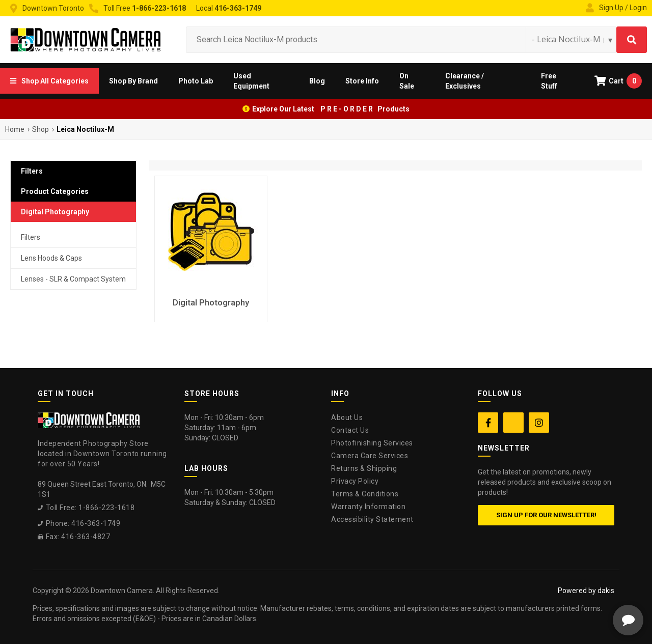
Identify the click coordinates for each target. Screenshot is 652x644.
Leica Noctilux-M (85, 129)
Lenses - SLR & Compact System (73, 279)
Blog (317, 81)
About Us (347, 417)
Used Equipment (251, 81)
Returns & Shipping (364, 468)
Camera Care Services (370, 456)
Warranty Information (368, 507)
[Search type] (573, 39)
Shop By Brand (133, 81)
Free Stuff (549, 81)
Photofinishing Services (372, 443)
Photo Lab (196, 81)
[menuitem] (49, 81)
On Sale (407, 81)
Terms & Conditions (365, 494)
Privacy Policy (355, 481)
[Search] (632, 40)
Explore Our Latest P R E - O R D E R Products (331, 109)
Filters (31, 237)
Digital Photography (55, 212)
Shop (40, 129)
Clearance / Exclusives (465, 81)
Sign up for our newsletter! (546, 515)
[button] (49, 81)
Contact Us (350, 430)
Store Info (362, 81)
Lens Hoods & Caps (51, 258)
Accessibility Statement (372, 519)
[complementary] (578, 588)
